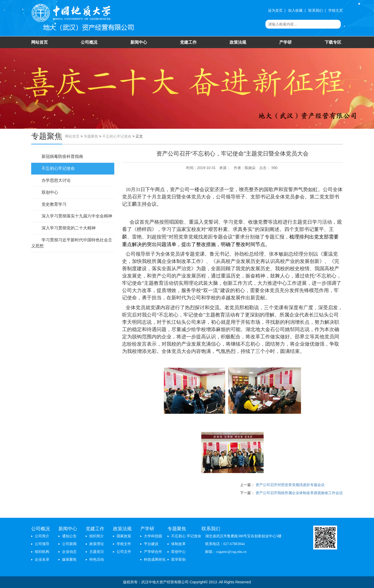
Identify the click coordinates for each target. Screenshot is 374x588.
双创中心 (50, 192)
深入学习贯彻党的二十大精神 (69, 228)
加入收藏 (295, 11)
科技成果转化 (155, 560)
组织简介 (97, 536)
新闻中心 (139, 42)
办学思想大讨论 (56, 180)
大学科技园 (153, 536)
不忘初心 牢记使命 (186, 536)
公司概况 (89, 42)
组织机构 (42, 552)
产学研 (285, 42)
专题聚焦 (91, 136)
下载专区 (333, 42)
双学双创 (178, 560)
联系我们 (316, 11)
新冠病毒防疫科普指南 (62, 156)
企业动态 (69, 552)
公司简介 (42, 536)
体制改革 (178, 544)
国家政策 (124, 536)
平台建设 (151, 544)
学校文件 (124, 544)
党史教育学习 (54, 204)
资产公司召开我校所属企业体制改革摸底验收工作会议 (299, 493)
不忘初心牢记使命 (117, 136)
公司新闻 (69, 544)
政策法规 (238, 42)
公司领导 (42, 544)
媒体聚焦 (69, 560)
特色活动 (97, 560)
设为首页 (275, 11)
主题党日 (97, 552)
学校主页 (336, 11)
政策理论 (97, 544)
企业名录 (42, 560)
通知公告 (69, 536)
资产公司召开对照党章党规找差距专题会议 (290, 485)
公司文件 (124, 552)
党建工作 (188, 42)
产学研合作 (153, 552)
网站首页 (39, 42)
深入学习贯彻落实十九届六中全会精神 (77, 216)
